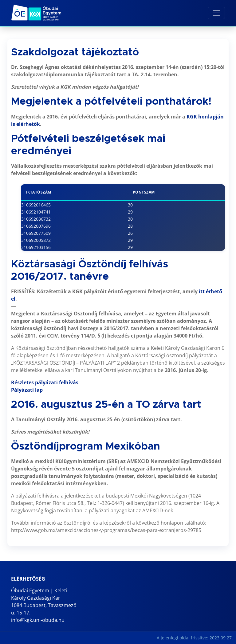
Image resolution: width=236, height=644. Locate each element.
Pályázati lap (27, 390)
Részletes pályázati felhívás (45, 382)
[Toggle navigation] (216, 13)
